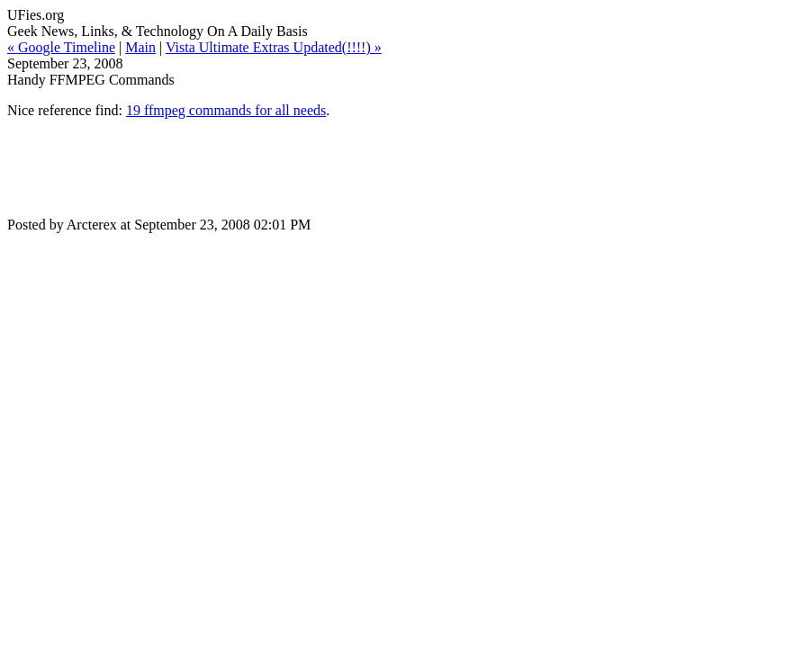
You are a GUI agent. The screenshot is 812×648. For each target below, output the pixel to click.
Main (140, 47)
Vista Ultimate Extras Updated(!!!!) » (274, 47)
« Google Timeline (61, 47)
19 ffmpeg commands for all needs (226, 110)
